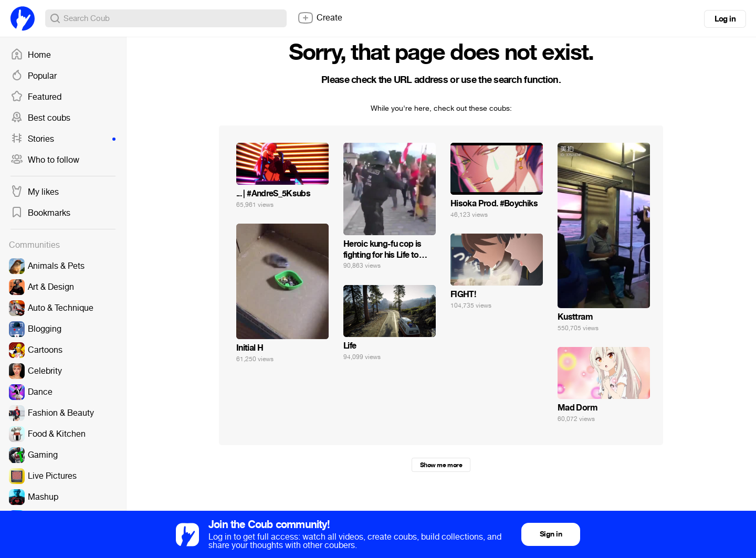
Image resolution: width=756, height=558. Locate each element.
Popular (34, 76)
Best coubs (40, 118)
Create (320, 18)
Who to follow (45, 160)
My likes (35, 192)
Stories (63, 139)
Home (31, 55)
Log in (725, 19)
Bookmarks (40, 213)
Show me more (441, 465)
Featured (36, 97)
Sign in (551, 534)
